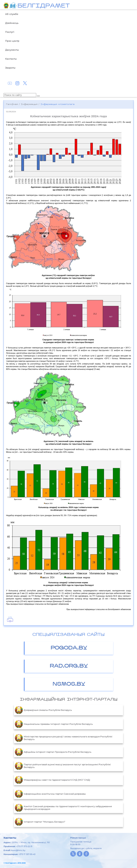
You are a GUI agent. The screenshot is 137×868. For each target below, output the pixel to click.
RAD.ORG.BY (69, 666)
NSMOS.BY (69, 684)
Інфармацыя (29, 104)
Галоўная (12, 104)
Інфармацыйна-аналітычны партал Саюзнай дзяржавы (50, 794)
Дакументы (12, 50)
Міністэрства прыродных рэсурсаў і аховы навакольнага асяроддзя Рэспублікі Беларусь (64, 738)
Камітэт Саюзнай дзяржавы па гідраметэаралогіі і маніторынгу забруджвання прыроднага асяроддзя (63, 808)
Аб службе (12, 14)
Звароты (10, 68)
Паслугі (10, 32)
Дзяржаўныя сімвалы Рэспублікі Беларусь (43, 710)
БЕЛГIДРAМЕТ (44, 6)
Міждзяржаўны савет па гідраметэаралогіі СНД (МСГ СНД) (52, 780)
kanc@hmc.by (18, 850)
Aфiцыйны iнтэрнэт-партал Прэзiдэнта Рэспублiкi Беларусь (53, 752)
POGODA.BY (69, 648)
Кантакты (11, 59)
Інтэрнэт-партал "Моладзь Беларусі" (40, 822)
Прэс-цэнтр (12, 41)
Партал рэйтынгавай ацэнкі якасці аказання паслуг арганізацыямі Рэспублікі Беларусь (63, 766)
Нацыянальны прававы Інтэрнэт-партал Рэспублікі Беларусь (54, 724)
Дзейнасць (12, 23)
